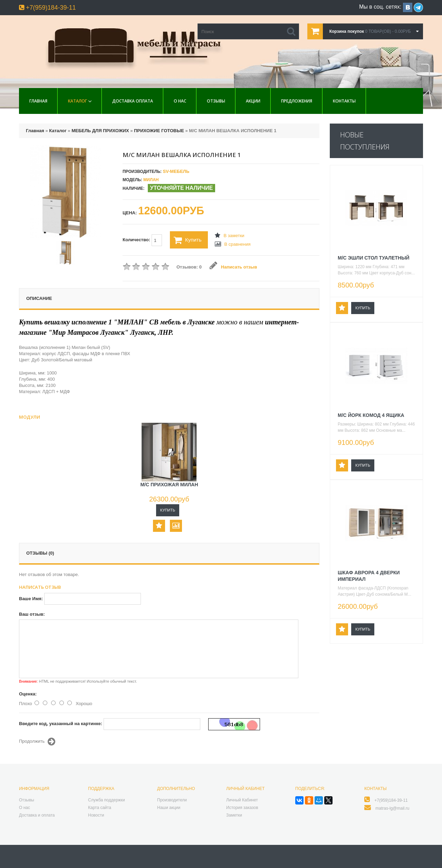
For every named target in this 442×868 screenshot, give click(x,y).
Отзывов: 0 (189, 267)
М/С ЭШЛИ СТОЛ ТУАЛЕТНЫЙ (374, 258)
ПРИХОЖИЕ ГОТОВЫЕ (159, 131)
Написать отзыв (233, 267)
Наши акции (169, 808)
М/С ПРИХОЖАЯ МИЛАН (169, 485)
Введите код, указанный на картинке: (61, 724)
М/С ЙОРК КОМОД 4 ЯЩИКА (371, 415)
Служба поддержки (107, 800)
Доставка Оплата (133, 101)
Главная (38, 101)
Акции (253, 101)
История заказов (242, 808)
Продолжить (37, 742)
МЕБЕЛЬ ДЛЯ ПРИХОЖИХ (100, 131)
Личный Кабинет (242, 800)
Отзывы (216, 101)
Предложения (297, 101)
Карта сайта (100, 808)
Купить (188, 240)
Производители (172, 800)
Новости (96, 815)
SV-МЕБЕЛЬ (176, 171)
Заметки (234, 815)
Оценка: (28, 694)
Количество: (142, 240)
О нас (180, 101)
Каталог (78, 101)
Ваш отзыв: (32, 614)
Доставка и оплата (37, 815)
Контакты (344, 101)
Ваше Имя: (31, 599)
